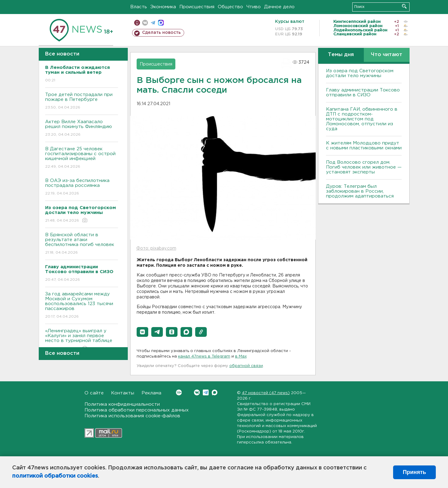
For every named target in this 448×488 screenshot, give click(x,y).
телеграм (153, 23)
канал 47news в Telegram (204, 356)
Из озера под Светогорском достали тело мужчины (360, 73)
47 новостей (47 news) (266, 393)
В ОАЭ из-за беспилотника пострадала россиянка (82, 187)
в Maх (241, 356)
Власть (139, 7)
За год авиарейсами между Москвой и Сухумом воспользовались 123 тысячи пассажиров (82, 306)
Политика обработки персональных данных (137, 410)
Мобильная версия (137, 23)
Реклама (151, 393)
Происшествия (197, 7)
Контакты (123, 393)
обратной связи (246, 366)
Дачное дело (279, 7)
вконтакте (145, 23)
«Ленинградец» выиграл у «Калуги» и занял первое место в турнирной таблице (82, 340)
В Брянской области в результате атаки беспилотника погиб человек (82, 244)
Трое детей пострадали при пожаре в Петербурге (82, 101)
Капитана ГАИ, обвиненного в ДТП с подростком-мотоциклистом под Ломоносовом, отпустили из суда (362, 119)
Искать (404, 6)
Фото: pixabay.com (156, 248)
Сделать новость (161, 33)
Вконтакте (179, 392)
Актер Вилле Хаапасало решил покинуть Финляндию (82, 128)
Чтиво (254, 7)
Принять (414, 472)
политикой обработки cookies (55, 476)
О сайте (94, 393)
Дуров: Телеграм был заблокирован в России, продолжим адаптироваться (360, 191)
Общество (230, 7)
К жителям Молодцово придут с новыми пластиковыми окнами (364, 146)
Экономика (163, 7)
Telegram (206, 392)
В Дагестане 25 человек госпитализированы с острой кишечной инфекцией (82, 158)
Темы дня (341, 55)
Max (215, 392)
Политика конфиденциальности (122, 404)
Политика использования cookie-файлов (132, 416)
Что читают (387, 55)
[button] (142, 332)
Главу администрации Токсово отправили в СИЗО (363, 93)
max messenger (161, 23)
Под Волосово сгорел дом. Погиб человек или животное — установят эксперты (364, 167)
